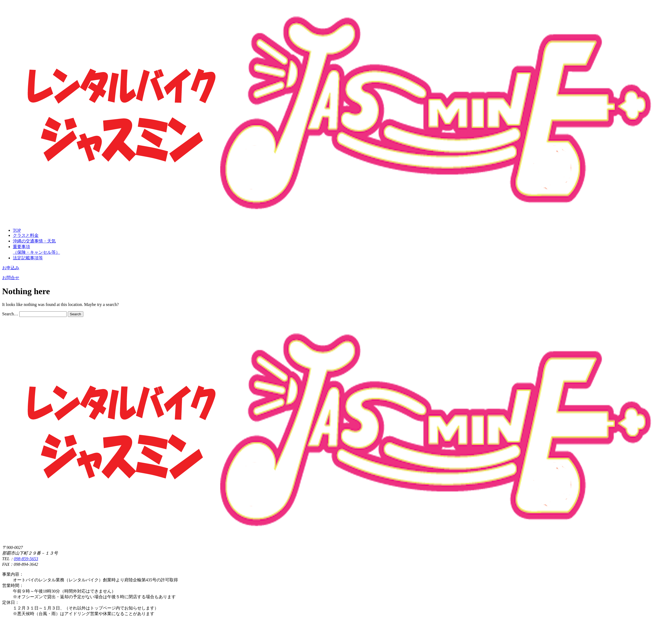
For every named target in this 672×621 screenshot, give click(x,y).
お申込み (11, 268)
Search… (10, 314)
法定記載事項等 (28, 258)
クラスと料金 (26, 235)
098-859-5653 (26, 559)
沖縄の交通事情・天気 (34, 241)
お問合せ (11, 278)
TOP (17, 230)
